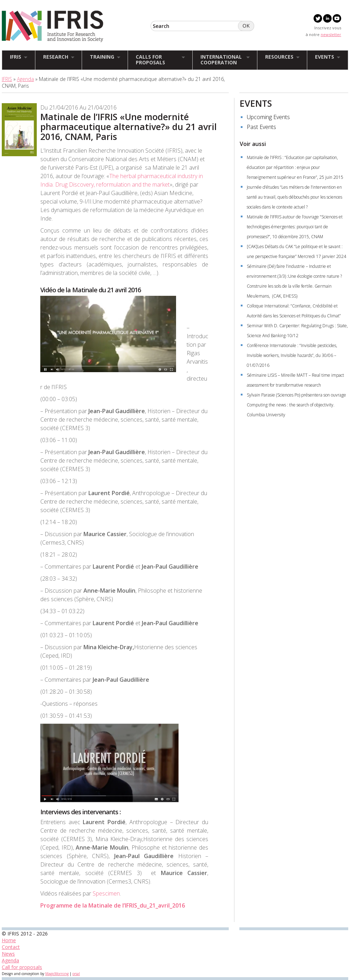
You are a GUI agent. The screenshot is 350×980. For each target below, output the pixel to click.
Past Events (261, 127)
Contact (11, 947)
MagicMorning (57, 974)
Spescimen (106, 893)
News (8, 954)
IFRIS (7, 79)
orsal (76, 974)
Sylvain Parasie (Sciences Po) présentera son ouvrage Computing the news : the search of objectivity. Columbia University (297, 405)
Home (9, 940)
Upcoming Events (268, 117)
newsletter (331, 34)
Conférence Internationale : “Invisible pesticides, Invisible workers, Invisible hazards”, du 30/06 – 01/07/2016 (292, 355)
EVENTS (256, 103)
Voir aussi (253, 144)
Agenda (25, 79)
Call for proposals (22, 967)
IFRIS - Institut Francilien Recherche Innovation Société (52, 26)
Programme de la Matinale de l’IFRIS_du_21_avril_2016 (113, 905)
